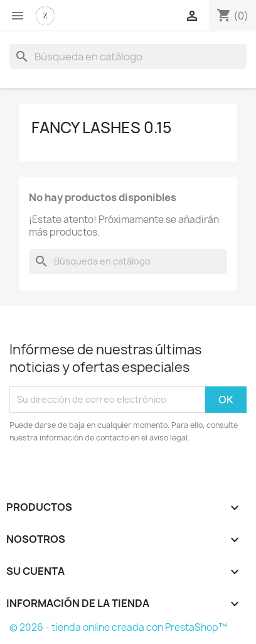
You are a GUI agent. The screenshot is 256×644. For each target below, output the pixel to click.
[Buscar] (128, 57)
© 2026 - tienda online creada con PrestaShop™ (118, 627)
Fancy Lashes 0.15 (102, 128)
